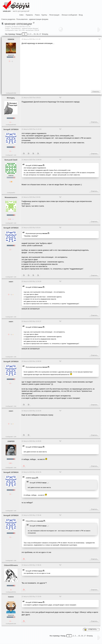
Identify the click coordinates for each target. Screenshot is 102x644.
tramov (11, 597)
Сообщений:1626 (11, 624)
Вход (81, 15)
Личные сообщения (69, 15)
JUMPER (11, 441)
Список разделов (8, 19)
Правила (29, 15)
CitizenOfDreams (31, 521)
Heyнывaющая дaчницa (34, 233)
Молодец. (11, 98)
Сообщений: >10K (11, 155)
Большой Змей (11, 160)
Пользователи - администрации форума (32, 19)
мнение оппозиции (18, 24)
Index (21, 15)
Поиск (37, 15)
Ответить (96, 92)
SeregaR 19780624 (11, 129)
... (47, 483)
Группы (44, 15)
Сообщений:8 (11, 193)
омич (11, 282)
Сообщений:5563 (11, 125)
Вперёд (45, 34)
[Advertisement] (61, 67)
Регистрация (54, 15)
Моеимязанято (11, 197)
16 (37, 34)
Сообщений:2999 (11, 93)
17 (40, 34)
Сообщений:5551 (11, 592)
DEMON (11, 39)
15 (34, 34)
